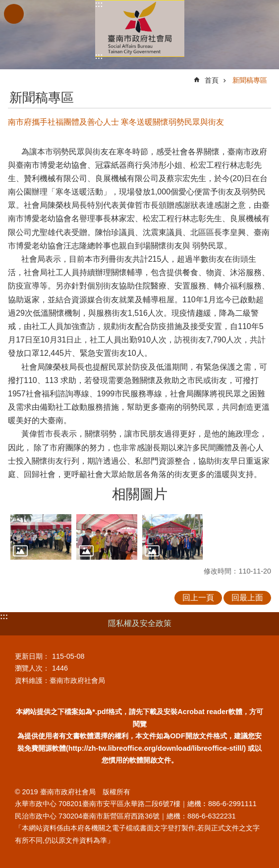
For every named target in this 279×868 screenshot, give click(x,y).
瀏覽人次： (32, 668)
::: (99, 4)
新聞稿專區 (250, 80)
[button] (41, 537)
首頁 (212, 80)
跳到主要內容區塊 (5, 5)
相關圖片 (140, 494)
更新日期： (32, 656)
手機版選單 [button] (14, 14)
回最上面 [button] (247, 598)
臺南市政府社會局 (140, 28)
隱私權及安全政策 (140, 623)
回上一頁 (198, 598)
